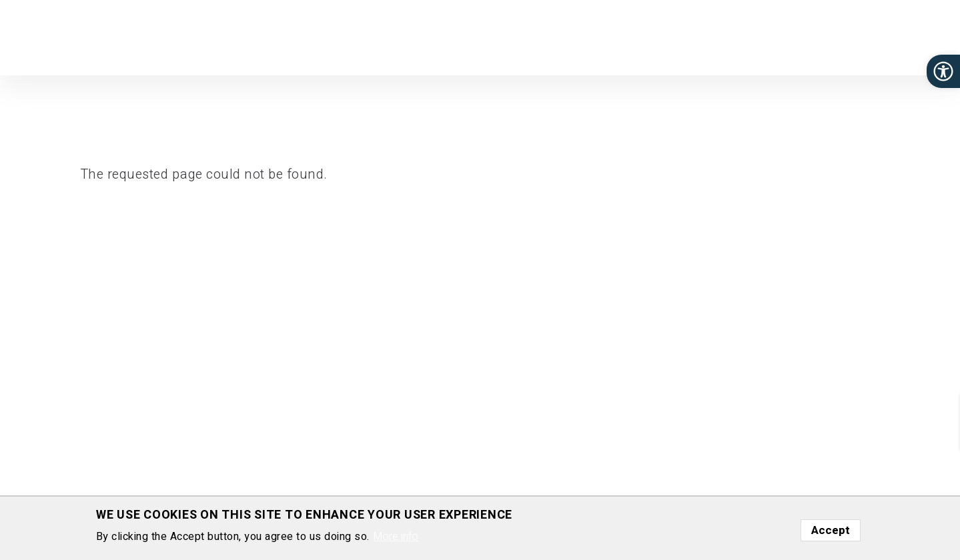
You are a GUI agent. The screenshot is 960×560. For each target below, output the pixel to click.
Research (496, 36)
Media (825, 36)
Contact (921, 36)
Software (676, 36)
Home (443, 36)
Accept (831, 530)
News (780, 36)
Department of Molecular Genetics (79, 56)
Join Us (732, 36)
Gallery (871, 36)
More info (396, 537)
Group (548, 36)
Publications (608, 36)
